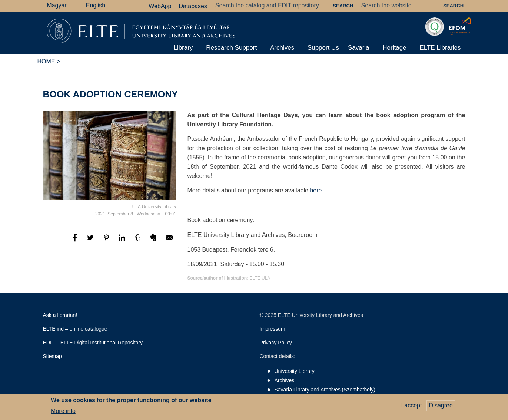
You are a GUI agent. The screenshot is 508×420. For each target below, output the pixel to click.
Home (46, 61)
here (316, 190)
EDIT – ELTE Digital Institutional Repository (93, 343)
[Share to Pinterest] (107, 241)
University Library (295, 371)
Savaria (359, 48)
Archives (282, 48)
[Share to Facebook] (76, 241)
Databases (193, 6)
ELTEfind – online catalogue (75, 329)
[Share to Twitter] (91, 241)
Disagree (441, 407)
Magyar (57, 5)
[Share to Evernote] (154, 241)
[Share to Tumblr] (139, 241)
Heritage (394, 48)
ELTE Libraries (440, 48)
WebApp (160, 6)
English (96, 5)
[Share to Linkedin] (123, 241)
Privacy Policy (276, 343)
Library (183, 48)
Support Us (323, 48)
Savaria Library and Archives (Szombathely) (325, 390)
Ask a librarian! (60, 315)
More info (63, 413)
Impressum (273, 329)
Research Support (231, 48)
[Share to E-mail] (169, 241)
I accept (411, 407)
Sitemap (52, 356)
